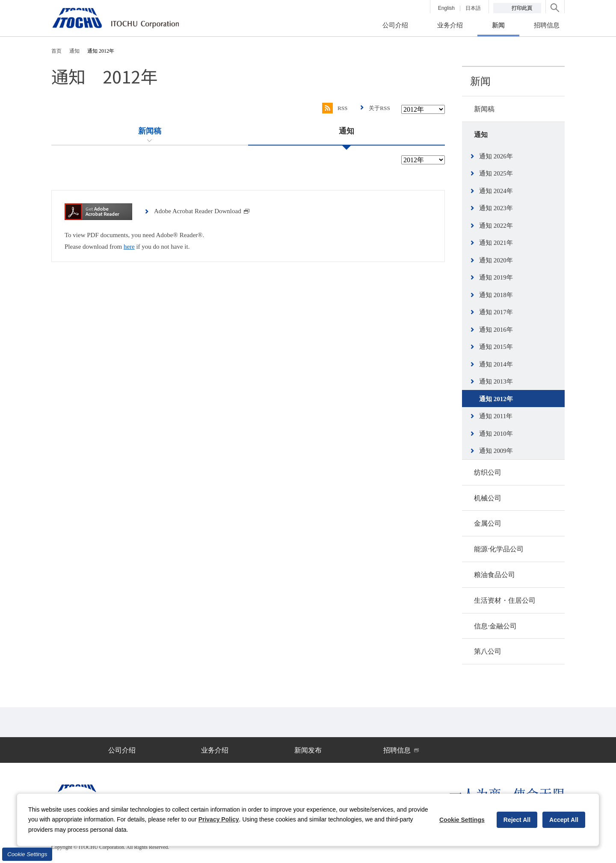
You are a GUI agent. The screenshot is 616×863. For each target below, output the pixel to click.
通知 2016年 (496, 330)
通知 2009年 (496, 451)
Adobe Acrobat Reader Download (202, 211)
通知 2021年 (496, 243)
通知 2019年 (496, 277)
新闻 (480, 81)
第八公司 (488, 651)
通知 (481, 135)
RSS (333, 108)
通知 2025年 (496, 173)
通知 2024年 (496, 191)
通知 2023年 (496, 208)
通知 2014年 (496, 364)
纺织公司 (488, 472)
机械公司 (488, 498)
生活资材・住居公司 (505, 600)
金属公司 (488, 523)
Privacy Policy (219, 819)
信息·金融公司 (495, 626)
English (446, 8)
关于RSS (379, 108)
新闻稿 (484, 109)
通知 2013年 (496, 381)
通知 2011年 (496, 416)
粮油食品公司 (495, 575)
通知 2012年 (496, 399)
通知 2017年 (496, 312)
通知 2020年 (496, 260)
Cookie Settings (27, 854)
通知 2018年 (496, 295)
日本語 (473, 8)
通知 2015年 (496, 347)
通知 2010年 (496, 434)
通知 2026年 (496, 156)
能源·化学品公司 (499, 549)
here (129, 247)
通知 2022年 (496, 226)
